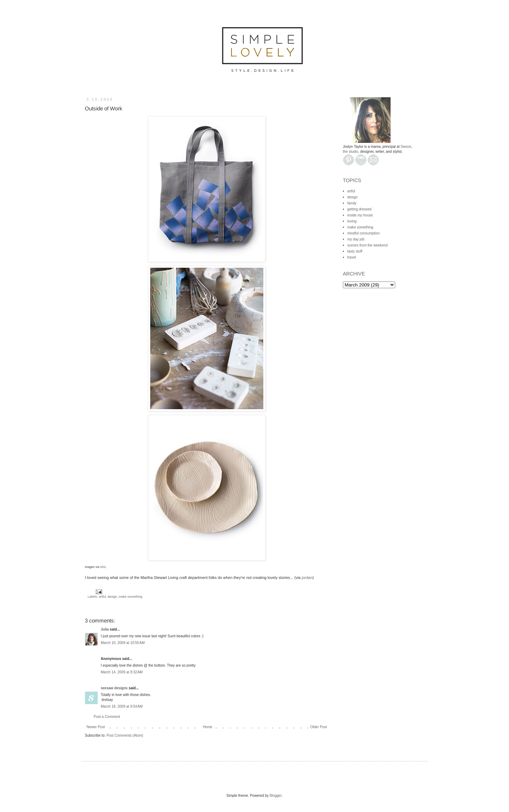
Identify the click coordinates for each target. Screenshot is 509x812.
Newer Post (96, 727)
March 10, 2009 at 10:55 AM (123, 643)
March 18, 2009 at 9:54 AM (122, 706)
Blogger (276, 796)
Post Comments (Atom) (125, 735)
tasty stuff (355, 251)
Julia (105, 629)
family (352, 203)
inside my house (360, 215)
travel (352, 257)
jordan (307, 578)
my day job (356, 239)
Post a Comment (107, 717)
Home (208, 727)
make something (130, 597)
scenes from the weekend (368, 245)
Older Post (319, 727)
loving (352, 221)
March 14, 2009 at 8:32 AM (122, 672)
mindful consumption (364, 233)
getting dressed (359, 209)
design (113, 597)
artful (103, 597)
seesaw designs (114, 688)
